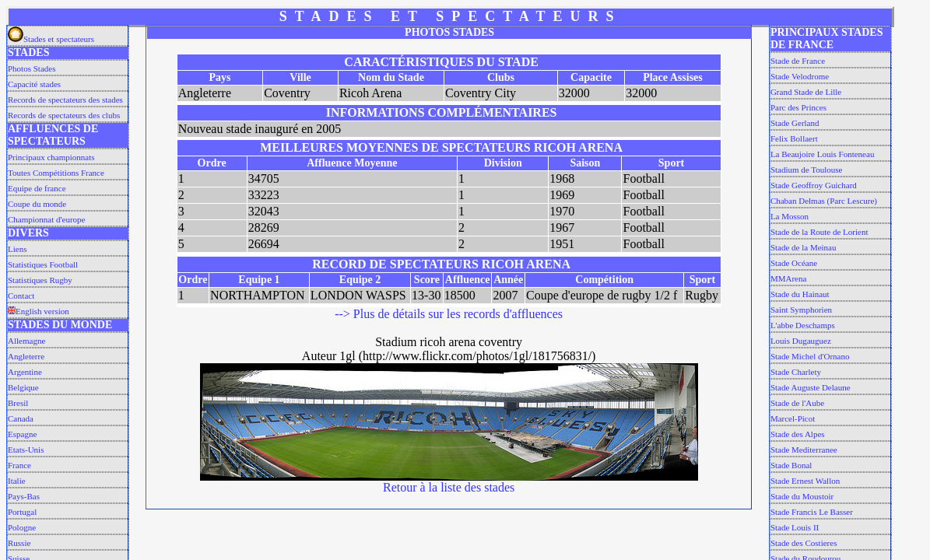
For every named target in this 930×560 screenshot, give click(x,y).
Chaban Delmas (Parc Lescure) (824, 201)
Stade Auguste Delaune (811, 387)
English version (39, 311)
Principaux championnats (51, 157)
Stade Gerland (795, 123)
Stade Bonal (791, 465)
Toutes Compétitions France (56, 173)
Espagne (22, 434)
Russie (19, 543)
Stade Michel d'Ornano (810, 356)
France (19, 465)
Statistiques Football (43, 264)
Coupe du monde (37, 204)
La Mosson (790, 216)
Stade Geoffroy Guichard (814, 185)
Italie (17, 481)
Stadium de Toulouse (807, 170)
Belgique (23, 387)
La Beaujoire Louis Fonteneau (823, 154)
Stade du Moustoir (802, 496)
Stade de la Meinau (804, 247)
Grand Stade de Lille (806, 92)
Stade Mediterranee (804, 450)
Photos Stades (32, 68)
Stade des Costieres (804, 543)
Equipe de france (37, 188)
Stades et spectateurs (51, 39)
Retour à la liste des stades (449, 487)
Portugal (22, 512)
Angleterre (26, 356)
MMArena (788, 278)
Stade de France (798, 61)
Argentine (25, 372)
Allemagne (26, 341)
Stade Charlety (796, 372)
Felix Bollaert (794, 138)
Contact (21, 296)
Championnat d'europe (46, 219)
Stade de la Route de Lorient (819, 232)
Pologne (22, 527)
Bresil (18, 403)
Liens (17, 249)
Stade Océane (794, 263)
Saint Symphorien (801, 310)
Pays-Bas (24, 496)
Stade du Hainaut (800, 294)
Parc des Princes (798, 107)
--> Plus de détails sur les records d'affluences (449, 314)
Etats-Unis (26, 450)
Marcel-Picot (793, 418)
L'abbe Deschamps (803, 325)
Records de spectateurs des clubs (64, 115)
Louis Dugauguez (801, 341)
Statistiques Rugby (40, 280)
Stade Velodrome (800, 76)
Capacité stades (34, 84)
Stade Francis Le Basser (812, 512)
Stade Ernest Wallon (805, 481)
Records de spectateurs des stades (65, 100)
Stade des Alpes (798, 434)
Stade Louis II (795, 527)
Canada (21, 418)
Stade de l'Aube (797, 403)
